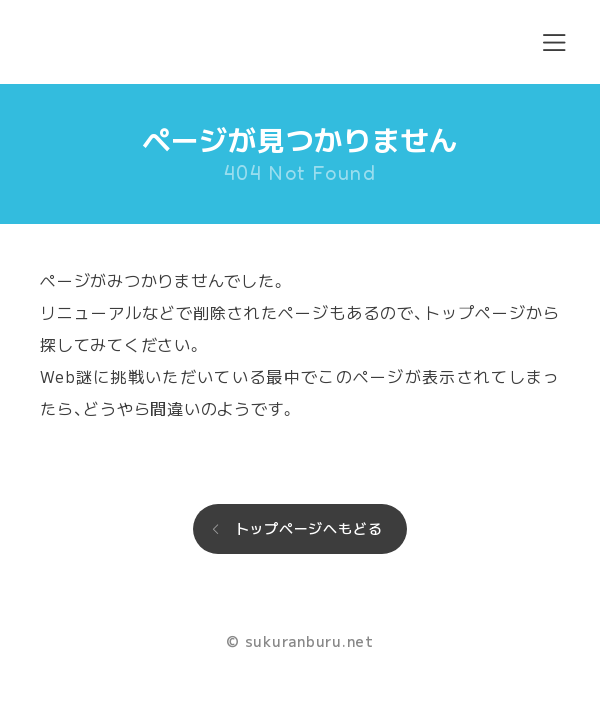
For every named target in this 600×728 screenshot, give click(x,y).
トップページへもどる (309, 528)
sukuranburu (107, 42)
